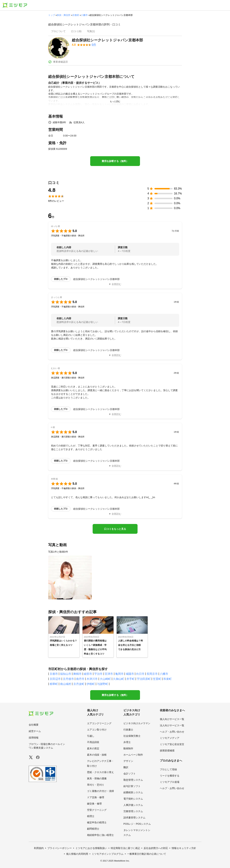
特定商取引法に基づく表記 (125, 848)
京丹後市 (68, 679)
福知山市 (66, 674)
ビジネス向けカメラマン (137, 723)
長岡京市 (152, 674)
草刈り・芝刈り (96, 785)
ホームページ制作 (133, 755)
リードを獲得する (170, 776)
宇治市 (98, 674)
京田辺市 (55, 679)
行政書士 (128, 730)
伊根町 (91, 684)
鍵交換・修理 (94, 804)
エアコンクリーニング (99, 723)
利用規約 (39, 848)
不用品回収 (93, 742)
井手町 (131, 679)
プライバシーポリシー (60, 848)
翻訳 (126, 767)
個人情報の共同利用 (77, 854)
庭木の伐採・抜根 (97, 755)
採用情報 (34, 738)
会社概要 (34, 725)
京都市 (54, 674)
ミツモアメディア (170, 738)
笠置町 (157, 679)
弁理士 (127, 742)
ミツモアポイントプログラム (108, 854)
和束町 (167, 679)
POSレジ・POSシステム (137, 824)
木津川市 (92, 679)
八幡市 (84, 15)
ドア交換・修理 (96, 797)
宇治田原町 (144, 679)
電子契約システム (133, 799)
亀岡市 (119, 674)
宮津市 (109, 674)
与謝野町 (103, 684)
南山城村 (66, 684)
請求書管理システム (134, 818)
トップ (52, 15)
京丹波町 (79, 684)
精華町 (54, 684)
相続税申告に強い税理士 (100, 835)
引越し (91, 736)
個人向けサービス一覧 (172, 719)
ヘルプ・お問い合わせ (172, 732)
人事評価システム (133, 805)
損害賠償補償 (167, 751)
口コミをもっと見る (115, 529)
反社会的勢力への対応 (156, 848)
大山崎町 (105, 679)
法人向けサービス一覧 (172, 725)
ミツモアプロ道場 (170, 782)
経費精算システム (133, 792)
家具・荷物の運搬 (97, 778)
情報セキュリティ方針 (184, 848)
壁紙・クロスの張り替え (100, 772)
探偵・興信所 (64, 15)
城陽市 (130, 674)
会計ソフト (130, 774)
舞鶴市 (77, 674)
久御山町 (119, 679)
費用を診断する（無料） (115, 161)
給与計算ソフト (132, 786)
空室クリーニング (97, 810)
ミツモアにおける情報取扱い (91, 848)
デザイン (128, 761)
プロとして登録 (168, 769)
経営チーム (35, 731)
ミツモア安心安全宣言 (172, 744)
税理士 (91, 816)
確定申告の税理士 (97, 822)
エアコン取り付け (97, 730)
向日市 (140, 674)
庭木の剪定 (93, 748)
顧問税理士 (93, 829)
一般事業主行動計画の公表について (147, 854)
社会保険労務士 (132, 736)
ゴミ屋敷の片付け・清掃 (100, 791)
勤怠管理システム (133, 780)
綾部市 (88, 674)
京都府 (76, 15)
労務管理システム (133, 811)
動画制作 (128, 748)
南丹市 (80, 679)
